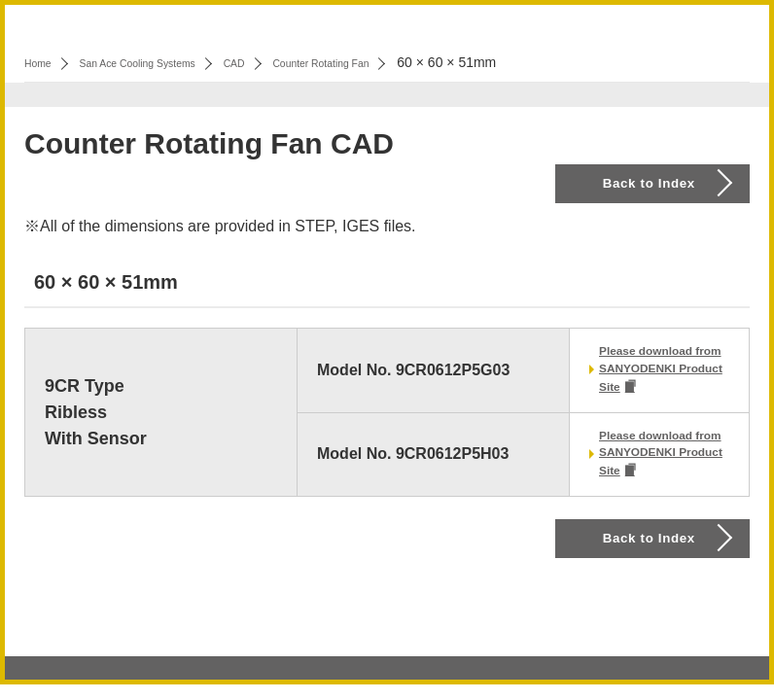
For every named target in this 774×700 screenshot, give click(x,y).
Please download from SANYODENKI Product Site (663, 379)
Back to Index (672, 193)
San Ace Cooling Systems (167, 62)
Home (42, 62)
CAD (288, 62)
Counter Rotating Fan (396, 62)
